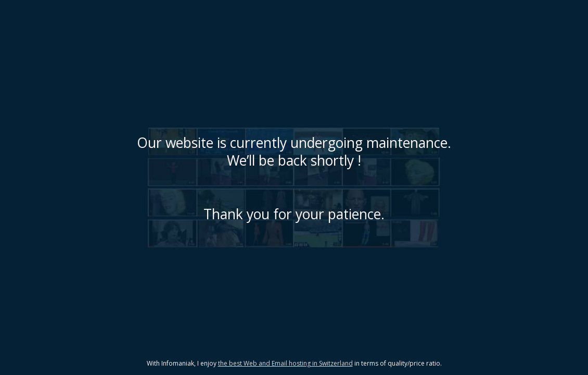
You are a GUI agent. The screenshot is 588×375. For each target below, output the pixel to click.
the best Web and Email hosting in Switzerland (285, 363)
